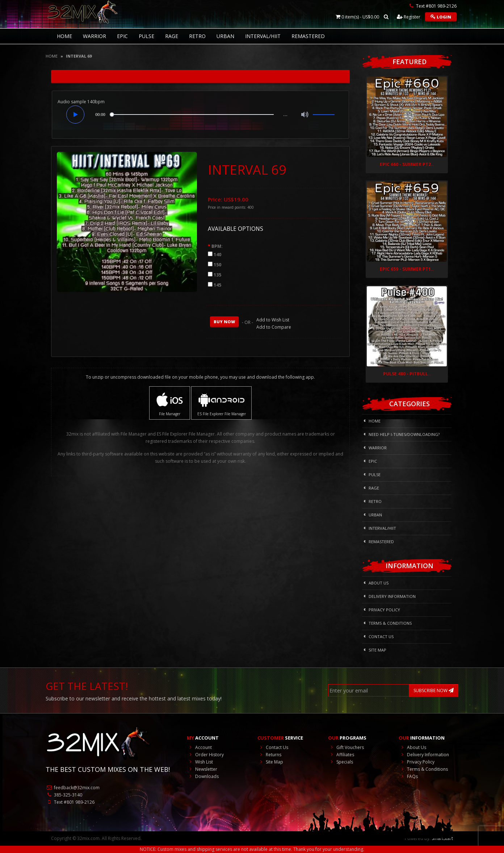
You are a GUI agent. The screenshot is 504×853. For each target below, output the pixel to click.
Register (409, 17)
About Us (379, 583)
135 (217, 275)
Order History (205, 755)
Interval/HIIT (263, 36)
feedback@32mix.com (73, 788)
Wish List (200, 762)
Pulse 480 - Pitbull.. (407, 374)
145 (217, 285)
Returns (269, 755)
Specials (341, 762)
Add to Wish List (273, 320)
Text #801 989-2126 (70, 802)
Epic (122, 36)
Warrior (94, 36)
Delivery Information (392, 596)
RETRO (197, 36)
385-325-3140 (64, 795)
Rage (172, 36)
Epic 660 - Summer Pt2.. (407, 164)
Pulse (146, 36)
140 (217, 255)
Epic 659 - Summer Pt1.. (407, 269)
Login (441, 17)
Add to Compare (274, 327)
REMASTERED (308, 36)
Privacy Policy (384, 610)
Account (199, 747)
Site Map (377, 650)
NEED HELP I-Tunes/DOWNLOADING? (404, 434)
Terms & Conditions (390, 623)
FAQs (408, 776)
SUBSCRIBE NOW (434, 690)
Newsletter (202, 769)
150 (217, 265)
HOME (64, 36)
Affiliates (341, 755)
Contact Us (381, 636)
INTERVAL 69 (79, 56)
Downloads (203, 776)
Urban (225, 36)
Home (52, 56)
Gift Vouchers (346, 747)
